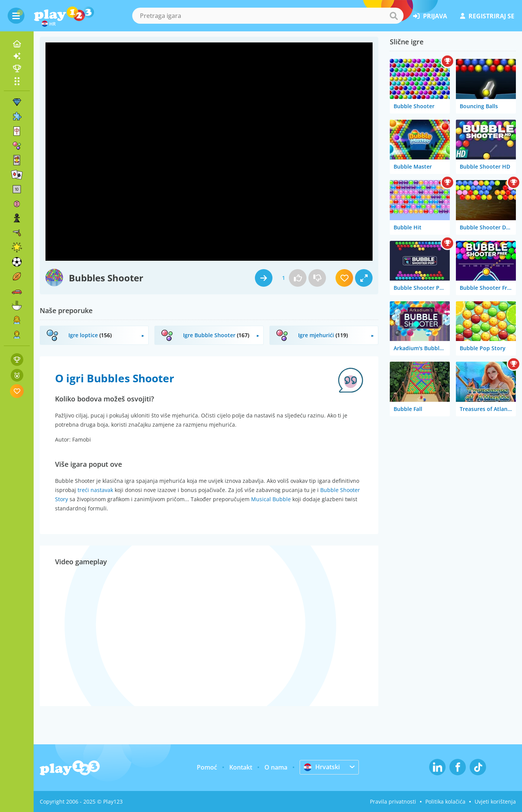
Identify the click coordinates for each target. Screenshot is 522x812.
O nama (276, 767)
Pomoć (207, 767)
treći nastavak (95, 490)
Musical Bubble (271, 499)
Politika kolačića (445, 801)
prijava (430, 16)
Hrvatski (322, 767)
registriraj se (487, 16)
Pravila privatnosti (393, 801)
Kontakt (241, 767)
